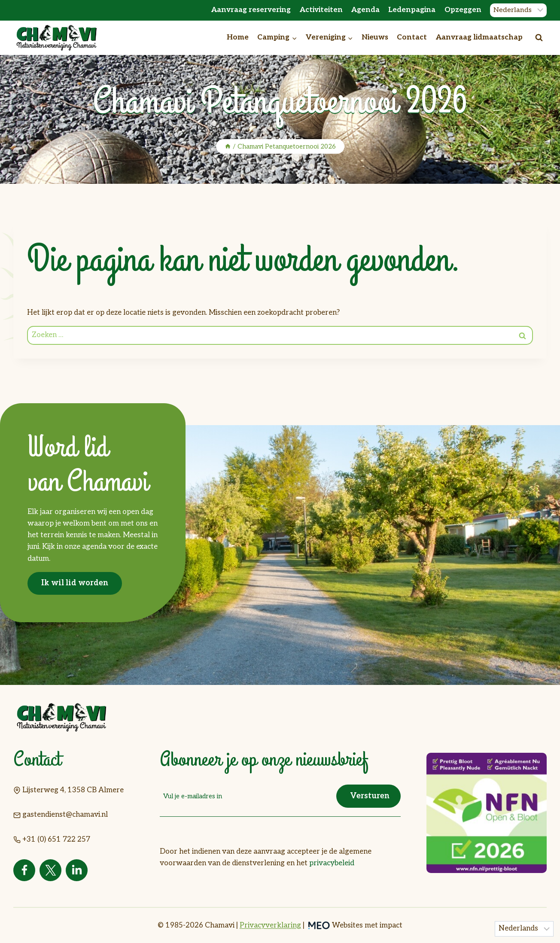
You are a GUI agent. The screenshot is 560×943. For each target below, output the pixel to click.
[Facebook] (24, 870)
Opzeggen (463, 10)
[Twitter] (50, 870)
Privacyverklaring (270, 925)
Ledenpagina (412, 10)
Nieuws (375, 37)
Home (238, 37)
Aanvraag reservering (251, 10)
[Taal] (518, 10)
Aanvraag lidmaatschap (479, 37)
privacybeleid (332, 863)
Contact (412, 37)
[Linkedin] (77, 870)
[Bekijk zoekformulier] (539, 38)
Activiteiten (321, 10)
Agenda (365, 10)
